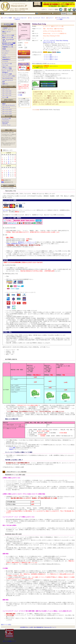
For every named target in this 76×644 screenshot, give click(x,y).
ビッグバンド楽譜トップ (9, 25)
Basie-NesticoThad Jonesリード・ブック (6, 124)
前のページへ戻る (6, 625)
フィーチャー (6, 51)
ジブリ (4, 55)
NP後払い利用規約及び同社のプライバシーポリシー (20, 244)
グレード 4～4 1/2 (7, 110)
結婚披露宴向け (6, 59)
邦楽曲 (4, 49)
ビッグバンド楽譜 (7, 18)
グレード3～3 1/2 (7, 93)
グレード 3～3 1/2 (7, 112)
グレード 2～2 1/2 (7, 114)
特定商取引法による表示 (27, 627)
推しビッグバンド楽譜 (8, 35)
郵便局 (11, 449)
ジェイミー (51, 18)
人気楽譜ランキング (8, 28)
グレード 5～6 (6, 107)
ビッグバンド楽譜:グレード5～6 (51, 56)
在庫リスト (5, 84)
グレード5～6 (6, 89)
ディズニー (5, 53)
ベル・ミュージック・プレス (37, 18)
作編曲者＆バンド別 (8, 47)
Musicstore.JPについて (50, 627)
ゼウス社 (5, 210)
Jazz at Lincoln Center (8, 78)
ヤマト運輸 (12, 448)
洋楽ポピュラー (6, 57)
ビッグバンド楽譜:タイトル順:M (51, 59)
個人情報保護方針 (39, 627)
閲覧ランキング (6, 32)
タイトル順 (5, 97)
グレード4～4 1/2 (7, 91)
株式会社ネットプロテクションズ (27, 242)
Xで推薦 (20, 95)
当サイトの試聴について (9, 641)
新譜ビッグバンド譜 (8, 37)
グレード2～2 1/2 (7, 95)
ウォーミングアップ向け (9, 76)
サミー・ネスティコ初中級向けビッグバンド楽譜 (8, 72)
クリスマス (5, 62)
